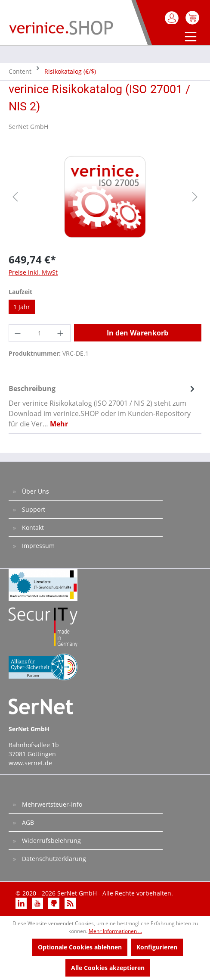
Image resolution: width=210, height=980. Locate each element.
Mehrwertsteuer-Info (51, 804)
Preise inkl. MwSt (33, 272)
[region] (105, 197)
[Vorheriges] (15, 197)
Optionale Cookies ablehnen (80, 947)
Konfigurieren (157, 947)
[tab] (103, 406)
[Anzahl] (40, 333)
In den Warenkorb (137, 333)
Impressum (37, 546)
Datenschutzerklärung (53, 859)
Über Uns (35, 491)
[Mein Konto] (172, 18)
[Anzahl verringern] (18, 333)
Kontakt (32, 528)
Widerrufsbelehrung (51, 841)
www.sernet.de (30, 763)
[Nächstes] (195, 197)
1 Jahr (22, 307)
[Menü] (189, 38)
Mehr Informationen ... (115, 931)
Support (33, 509)
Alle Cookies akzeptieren (108, 968)
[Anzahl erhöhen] (61, 333)
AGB (27, 822)
